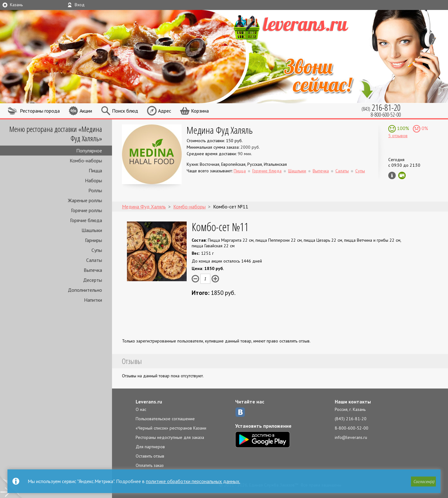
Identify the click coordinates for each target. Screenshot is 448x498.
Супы (97, 250)
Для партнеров (150, 447)
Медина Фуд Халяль (220, 130)
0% (424, 128)
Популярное (89, 151)
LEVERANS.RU (303, 26)
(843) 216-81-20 (351, 419)
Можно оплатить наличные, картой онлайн (402, 175)
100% (402, 128)
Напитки (93, 300)
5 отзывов (398, 136)
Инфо (392, 175)
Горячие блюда (86, 220)
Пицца (95, 170)
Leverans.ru (149, 402)
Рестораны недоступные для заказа (170, 437)
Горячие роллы (86, 210)
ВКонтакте (240, 412)
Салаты (94, 260)
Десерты (93, 280)
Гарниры (93, 240)
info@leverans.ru (351, 437)
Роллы (95, 190)
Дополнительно (85, 290)
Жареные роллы (85, 200)
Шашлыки (92, 230)
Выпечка (93, 270)
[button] (423, 482)
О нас (141, 409)
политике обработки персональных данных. (193, 481)
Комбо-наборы (86, 161)
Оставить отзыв (150, 456)
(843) (381, 107)
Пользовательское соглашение (165, 419)
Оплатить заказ (150, 465)
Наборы (93, 180)
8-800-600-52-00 (352, 428)
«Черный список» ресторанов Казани (171, 428)
